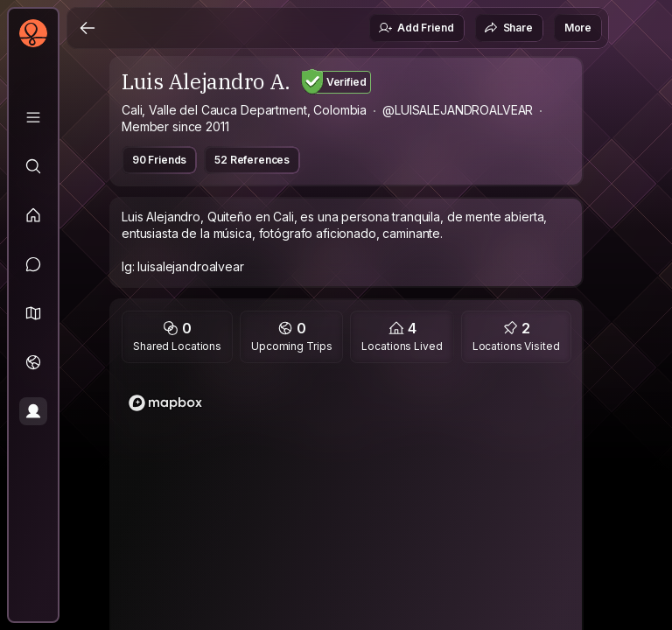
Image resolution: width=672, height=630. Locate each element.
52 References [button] (252, 160)
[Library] (33, 117)
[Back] (87, 28)
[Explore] (33, 166)
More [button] (578, 28)
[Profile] (33, 411)
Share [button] (508, 28)
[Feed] (33, 215)
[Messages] (33, 264)
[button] (33, 313)
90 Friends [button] (159, 160)
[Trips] (33, 362)
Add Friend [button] (416, 28)
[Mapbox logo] (165, 403)
